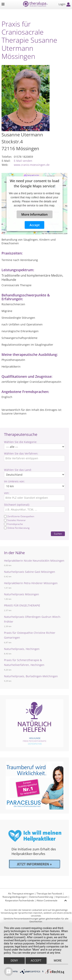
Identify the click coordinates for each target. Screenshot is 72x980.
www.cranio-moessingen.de (32, 165)
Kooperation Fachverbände (20, 900)
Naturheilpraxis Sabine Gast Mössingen (30, 572)
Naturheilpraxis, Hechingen (22, 649)
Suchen (58, 534)
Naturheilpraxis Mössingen (22, 594)
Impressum (62, 897)
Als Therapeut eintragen (21, 894)
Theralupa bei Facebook (49, 894)
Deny (14, 961)
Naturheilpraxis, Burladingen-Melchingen (31, 676)
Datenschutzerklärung (41, 897)
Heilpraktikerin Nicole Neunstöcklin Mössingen (34, 561)
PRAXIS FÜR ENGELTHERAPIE (22, 605)
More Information (34, 214)
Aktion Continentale (47, 900)
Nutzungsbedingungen (15, 897)
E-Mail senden (23, 161)
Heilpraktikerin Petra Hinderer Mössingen (31, 583)
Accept (35, 225)
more (58, 961)
